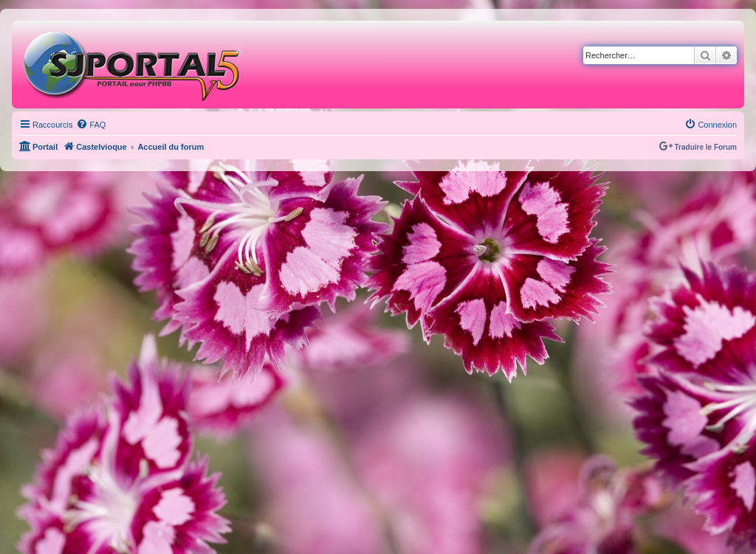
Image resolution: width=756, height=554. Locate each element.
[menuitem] (91, 125)
